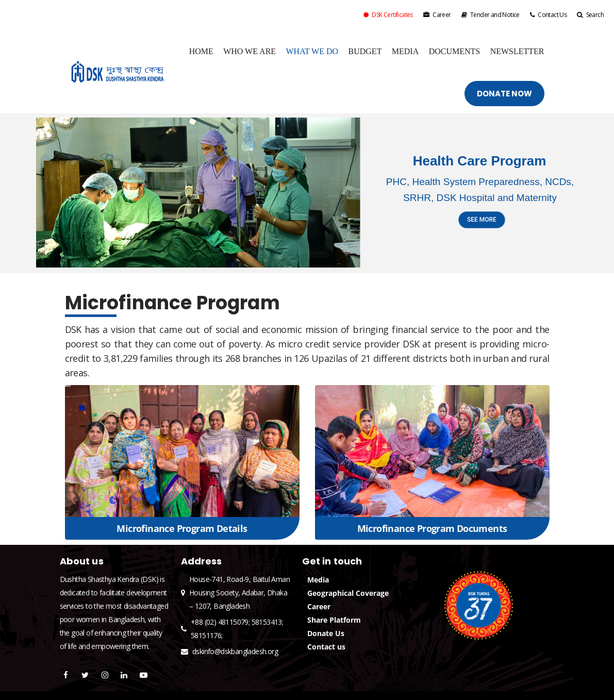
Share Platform (334, 620)
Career (437, 15)
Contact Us (548, 15)
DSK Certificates (388, 15)
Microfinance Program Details (182, 528)
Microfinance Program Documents (432, 528)
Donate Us (326, 633)
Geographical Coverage (348, 593)
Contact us (326, 647)
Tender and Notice (491, 15)
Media (318, 580)
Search (590, 15)
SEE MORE (482, 220)
